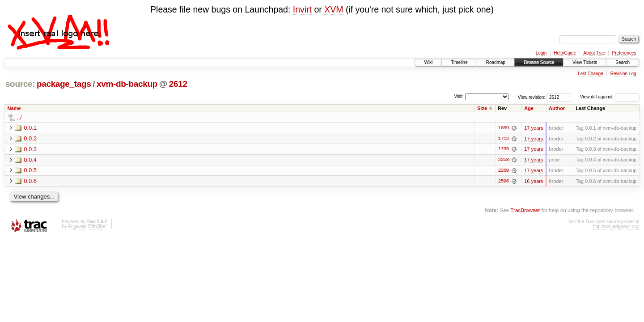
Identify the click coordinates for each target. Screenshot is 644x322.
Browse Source (539, 62)
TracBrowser (525, 210)
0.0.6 (30, 181)
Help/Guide (565, 53)
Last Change (591, 74)
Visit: (459, 96)
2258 (503, 160)
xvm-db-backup (127, 84)
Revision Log (623, 74)
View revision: (532, 97)
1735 (503, 149)
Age (529, 108)
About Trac (594, 53)
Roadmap (496, 62)
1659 (503, 128)
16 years (534, 182)
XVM (334, 9)
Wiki (428, 62)
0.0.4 (30, 160)
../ (19, 117)
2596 (503, 182)
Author (557, 108)
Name (14, 108)
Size (482, 108)
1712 (503, 139)
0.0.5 (30, 171)
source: (20, 84)
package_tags (64, 84)
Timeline (459, 62)
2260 (503, 171)
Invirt (302, 9)
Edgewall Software (87, 227)
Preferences (624, 53)
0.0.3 (30, 149)
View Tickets (585, 62)
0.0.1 (30, 128)
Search (623, 62)
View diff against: (610, 97)
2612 (178, 84)
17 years (534, 128)
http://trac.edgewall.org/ (616, 227)
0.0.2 (30, 138)
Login (541, 53)
